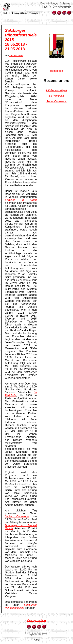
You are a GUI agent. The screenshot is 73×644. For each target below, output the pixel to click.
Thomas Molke (16, 55)
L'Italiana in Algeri (21, 200)
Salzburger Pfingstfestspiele (21, 606)
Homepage (56, 71)
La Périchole (57, 96)
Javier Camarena (17, 516)
